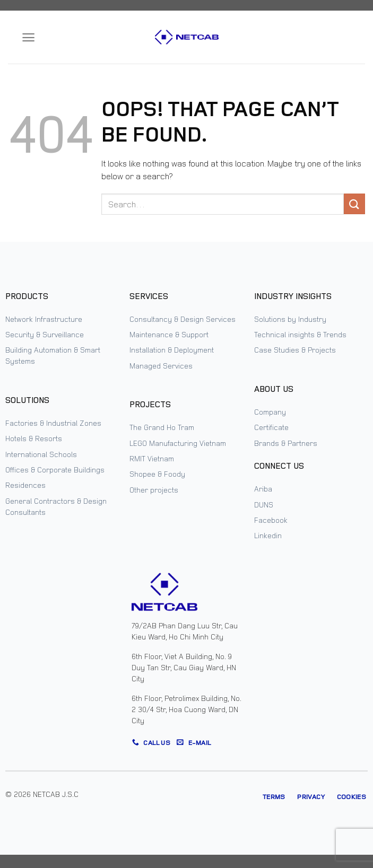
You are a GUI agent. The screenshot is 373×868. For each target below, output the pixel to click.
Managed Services (161, 366)
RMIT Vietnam (152, 458)
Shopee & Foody (157, 474)
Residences (25, 485)
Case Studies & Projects (295, 350)
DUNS (264, 505)
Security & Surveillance (45, 334)
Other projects (154, 490)
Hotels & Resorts (34, 438)
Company (270, 412)
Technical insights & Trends (300, 334)
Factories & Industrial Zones (53, 423)
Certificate (271, 427)
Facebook (271, 520)
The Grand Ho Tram (162, 427)
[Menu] (28, 37)
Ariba (263, 489)
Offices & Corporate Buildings (55, 470)
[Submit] (354, 204)
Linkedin (268, 535)
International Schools (41, 454)
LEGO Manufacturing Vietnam (178, 443)
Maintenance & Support (169, 334)
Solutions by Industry (290, 319)
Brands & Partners (286, 443)
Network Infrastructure (44, 319)
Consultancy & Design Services (183, 319)
